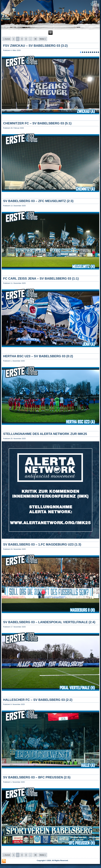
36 (35, 39)
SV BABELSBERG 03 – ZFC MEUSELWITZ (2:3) (38, 201)
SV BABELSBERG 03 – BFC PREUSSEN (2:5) (37, 777)
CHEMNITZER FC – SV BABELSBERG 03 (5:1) (37, 123)
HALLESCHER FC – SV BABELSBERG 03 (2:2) (38, 700)
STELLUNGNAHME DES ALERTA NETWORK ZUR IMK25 (45, 434)
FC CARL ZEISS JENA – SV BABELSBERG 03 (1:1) (41, 278)
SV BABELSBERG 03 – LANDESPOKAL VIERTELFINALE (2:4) (49, 622)
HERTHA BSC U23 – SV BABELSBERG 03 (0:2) (38, 356)
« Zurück (7, 39)
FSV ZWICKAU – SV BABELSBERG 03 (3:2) (35, 46)
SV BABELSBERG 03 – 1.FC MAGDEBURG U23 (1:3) (42, 544)
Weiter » (43, 39)
